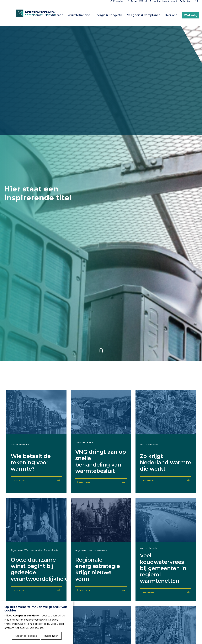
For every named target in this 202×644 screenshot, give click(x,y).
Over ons (171, 15)
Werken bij (191, 15)
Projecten (117, 7)
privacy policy (42, 624)
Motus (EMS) (137, 7)
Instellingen (51, 636)
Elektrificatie (55, 15)
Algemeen (17, 550)
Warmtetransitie (79, 15)
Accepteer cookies (26, 636)
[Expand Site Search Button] (197, 7)
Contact (186, 7)
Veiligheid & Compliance (144, 15)
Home (37, 15)
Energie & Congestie (109, 15)
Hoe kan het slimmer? (163, 7)
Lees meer (36, 480)
